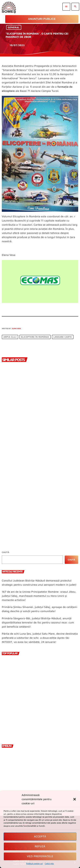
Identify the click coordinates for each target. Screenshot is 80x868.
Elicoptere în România (35, 337)
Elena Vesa (16, 328)
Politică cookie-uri (35, 864)
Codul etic (49, 864)
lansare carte (63, 337)
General (14, 27)
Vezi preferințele (40, 856)
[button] (75, 799)
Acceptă (40, 837)
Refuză (40, 846)
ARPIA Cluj (10, 337)
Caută (5, 552)
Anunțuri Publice (42, 19)
